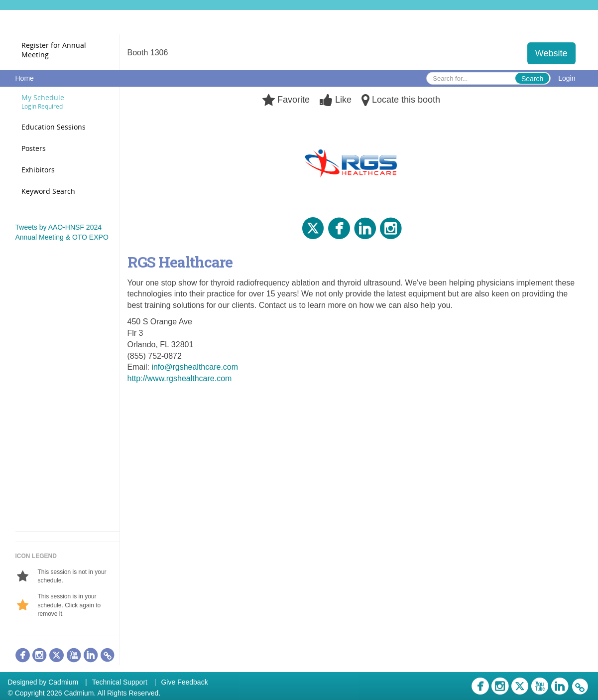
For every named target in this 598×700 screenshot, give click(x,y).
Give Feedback (184, 682)
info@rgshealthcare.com (195, 367)
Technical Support (120, 682)
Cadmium (63, 682)
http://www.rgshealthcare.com (180, 378)
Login (567, 78)
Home (25, 78)
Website (551, 53)
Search (532, 79)
